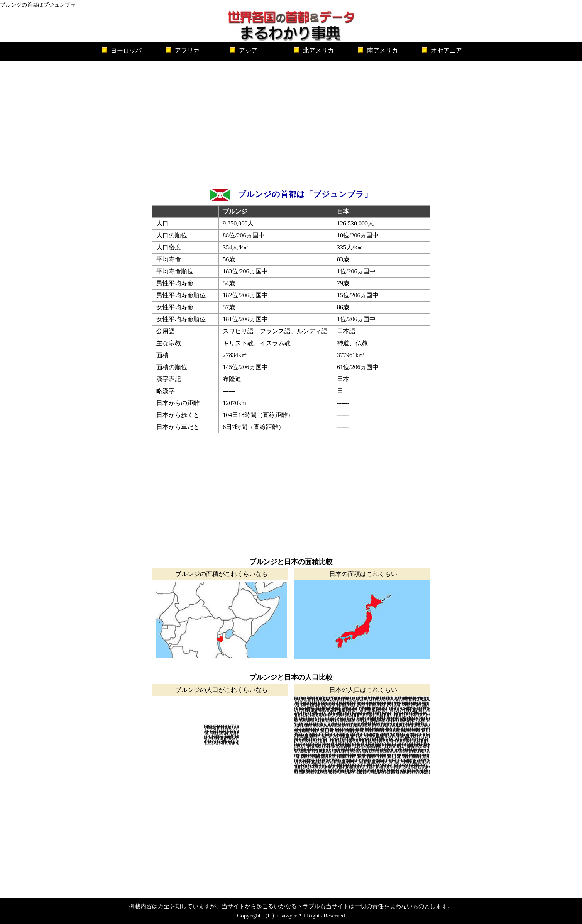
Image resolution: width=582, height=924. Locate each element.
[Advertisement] (291, 123)
